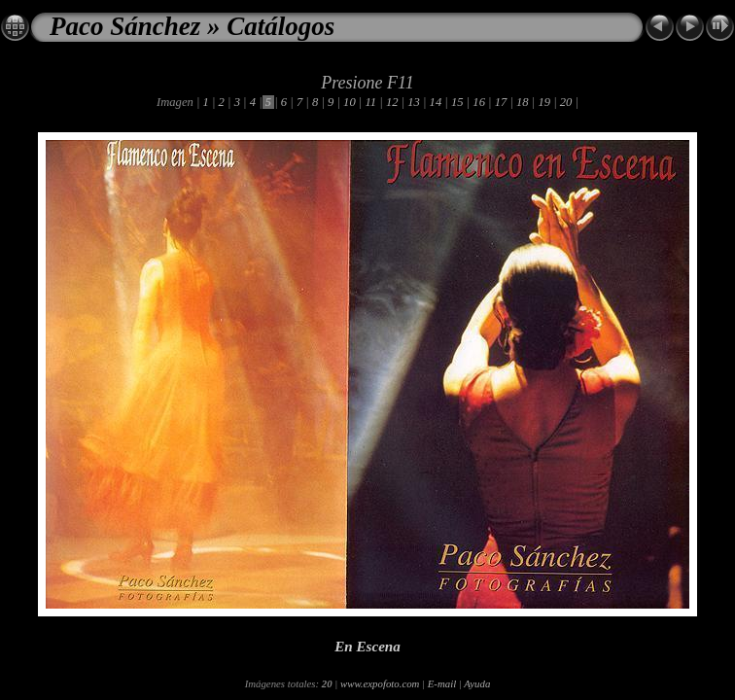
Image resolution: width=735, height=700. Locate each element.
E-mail (442, 683)
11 (370, 102)
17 (501, 102)
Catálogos (280, 26)
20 (566, 102)
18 (523, 102)
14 (435, 102)
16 (479, 102)
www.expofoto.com (380, 683)
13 (414, 102)
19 (544, 102)
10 (350, 102)
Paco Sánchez (125, 26)
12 (392, 102)
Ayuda (477, 683)
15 (457, 102)
